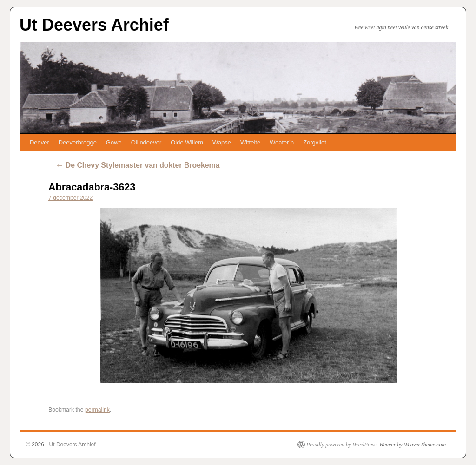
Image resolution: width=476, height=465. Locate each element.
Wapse (222, 142)
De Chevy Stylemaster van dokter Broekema (137, 165)
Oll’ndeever (146, 142)
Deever (40, 142)
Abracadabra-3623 (92, 187)
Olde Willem (187, 142)
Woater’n (282, 142)
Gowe (114, 142)
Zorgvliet (315, 142)
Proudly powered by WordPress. (342, 445)
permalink (97, 410)
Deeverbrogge (78, 142)
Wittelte (250, 142)
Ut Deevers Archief (94, 25)
